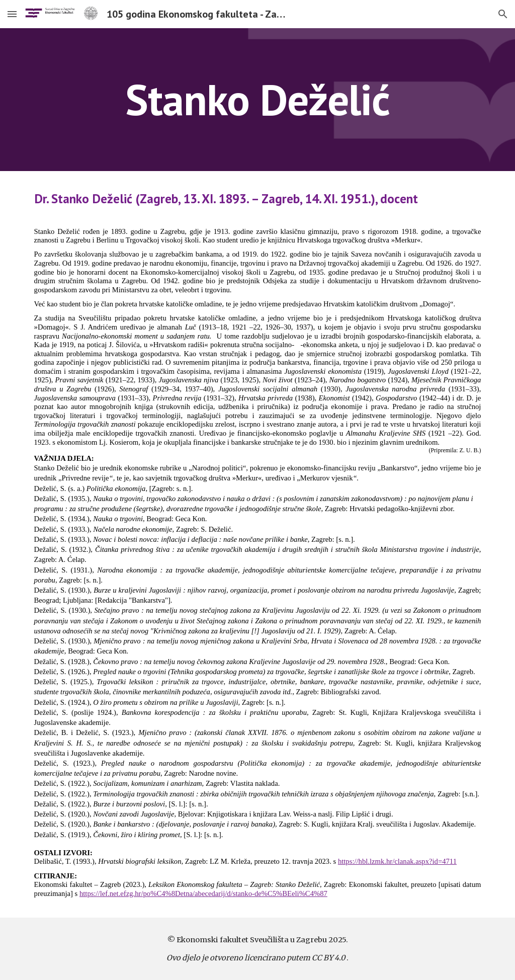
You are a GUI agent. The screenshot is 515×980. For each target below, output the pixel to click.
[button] (12, 14)
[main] (257, 99)
